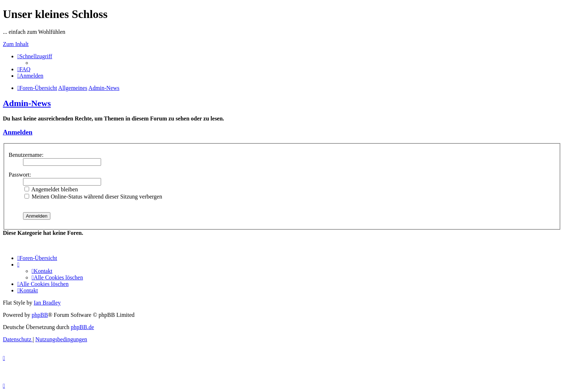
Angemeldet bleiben (51, 189)
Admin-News (27, 103)
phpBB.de (82, 327)
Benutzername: (26, 155)
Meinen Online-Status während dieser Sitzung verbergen (93, 197)
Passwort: (20, 175)
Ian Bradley (47, 303)
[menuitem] (24, 69)
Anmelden (18, 132)
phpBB (40, 315)
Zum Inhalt (16, 44)
